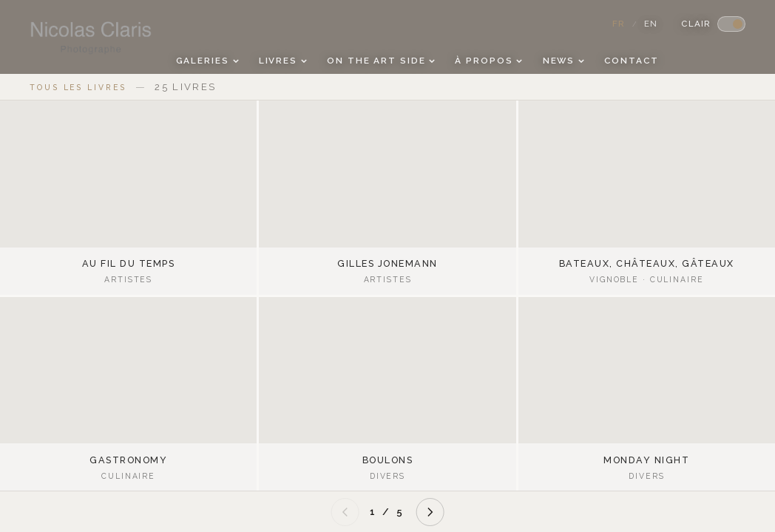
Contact (631, 61)
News (564, 61)
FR (619, 24)
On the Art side (381, 61)
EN (651, 24)
